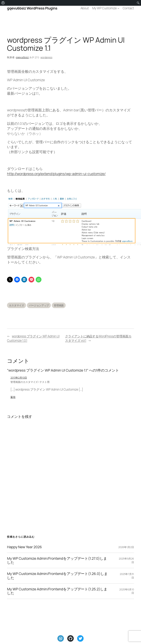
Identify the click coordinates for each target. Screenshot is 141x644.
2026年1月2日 (126, 547)
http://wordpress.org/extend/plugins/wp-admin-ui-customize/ (56, 174)
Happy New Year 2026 (24, 547)
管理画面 (59, 305)
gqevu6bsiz (22, 57)
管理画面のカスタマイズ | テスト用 (30, 382)
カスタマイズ (16, 305)
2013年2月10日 (19, 378)
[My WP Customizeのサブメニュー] (118, 8)
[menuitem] (3, 3)
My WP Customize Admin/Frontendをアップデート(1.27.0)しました (57, 561)
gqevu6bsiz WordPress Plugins (32, 8)
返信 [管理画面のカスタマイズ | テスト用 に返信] (13, 397)
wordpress (46, 57)
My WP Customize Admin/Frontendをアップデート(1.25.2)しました (57, 591)
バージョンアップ (39, 305)
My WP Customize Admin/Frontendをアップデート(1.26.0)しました (57, 576)
